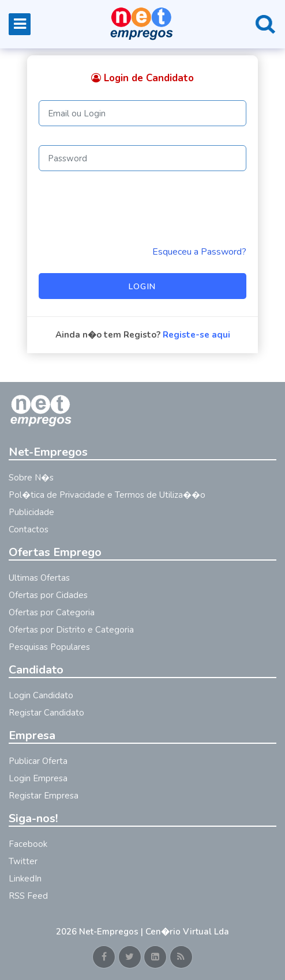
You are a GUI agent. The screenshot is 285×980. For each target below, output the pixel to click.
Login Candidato (41, 695)
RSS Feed (28, 896)
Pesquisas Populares (49, 647)
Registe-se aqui (196, 335)
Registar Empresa (44, 796)
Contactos (29, 529)
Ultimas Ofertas (39, 578)
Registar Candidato (46, 713)
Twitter (23, 861)
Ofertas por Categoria (52, 612)
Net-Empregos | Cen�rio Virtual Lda (154, 932)
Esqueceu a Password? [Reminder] (199, 252)
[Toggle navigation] (20, 24)
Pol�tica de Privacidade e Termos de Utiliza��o (107, 495)
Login (142, 287)
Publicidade (31, 512)
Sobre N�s (31, 478)
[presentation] (126, 208)
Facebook (28, 844)
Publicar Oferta (38, 761)
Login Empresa (38, 778)
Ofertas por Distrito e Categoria (71, 630)
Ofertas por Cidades (48, 595)
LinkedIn (25, 879)
